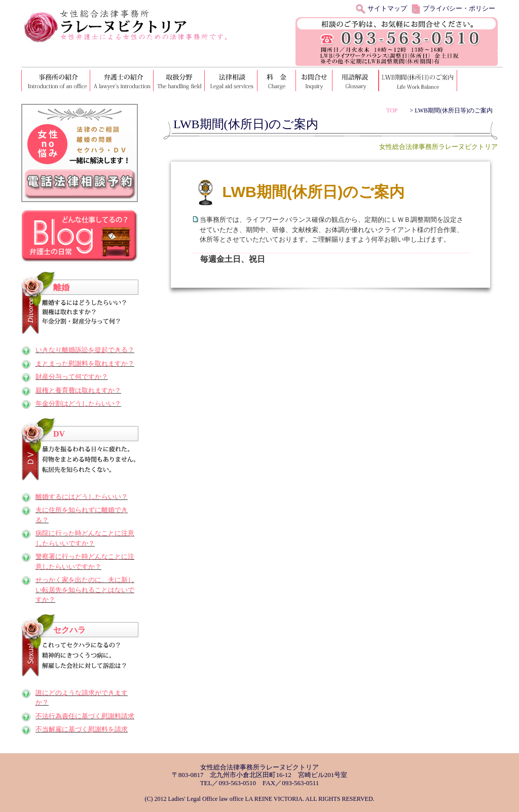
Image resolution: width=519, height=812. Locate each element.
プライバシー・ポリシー (459, 8)
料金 (277, 81)
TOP (392, 110)
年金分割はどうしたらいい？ (78, 403)
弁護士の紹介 (122, 81)
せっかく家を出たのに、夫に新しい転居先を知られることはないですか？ (85, 590)
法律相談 (232, 81)
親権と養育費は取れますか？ (78, 390)
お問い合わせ (315, 81)
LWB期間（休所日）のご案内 (418, 81)
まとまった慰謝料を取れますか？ (85, 363)
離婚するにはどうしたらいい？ (82, 497)
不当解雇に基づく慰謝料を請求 (82, 729)
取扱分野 (180, 81)
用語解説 (356, 81)
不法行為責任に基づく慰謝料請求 (85, 716)
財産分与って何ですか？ (72, 377)
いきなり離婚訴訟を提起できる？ (85, 350)
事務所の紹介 (56, 81)
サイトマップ (387, 8)
